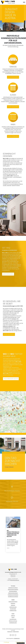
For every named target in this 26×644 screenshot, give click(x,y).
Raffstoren (5, 326)
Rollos (13, 617)
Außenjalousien (13, 607)
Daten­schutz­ (16, 632)
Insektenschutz (13, 611)
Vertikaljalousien (13, 623)
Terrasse (14, 319)
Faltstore (13, 616)
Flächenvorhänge (13, 621)
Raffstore (13, 605)
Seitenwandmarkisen (13, 593)
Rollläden (11, 326)
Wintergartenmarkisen (13, 590)
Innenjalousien (13, 619)
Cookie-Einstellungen (21, 643)
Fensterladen (13, 609)
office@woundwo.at (15, 580)
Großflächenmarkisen (13, 597)
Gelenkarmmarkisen (13, 588)
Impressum (10, 632)
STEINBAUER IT (17, 638)
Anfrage (6, 642)
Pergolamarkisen (13, 591)
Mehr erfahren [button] (8, 274)
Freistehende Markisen (13, 595)
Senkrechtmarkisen (13, 602)
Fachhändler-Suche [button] (11, 379)
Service (10, 372)
